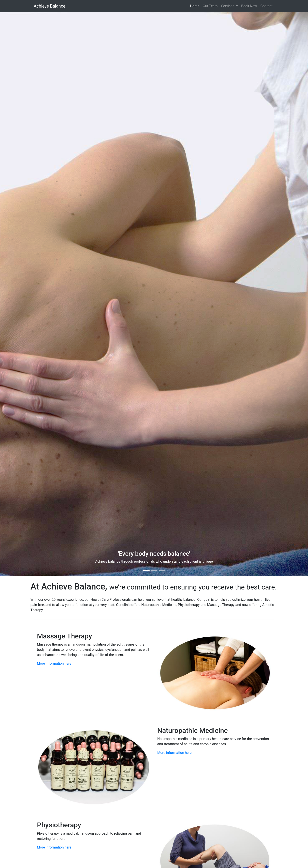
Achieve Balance (50, 6)
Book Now (249, 6)
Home (195, 6)
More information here (54, 663)
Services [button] (228, 6)
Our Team (210, 6)
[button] (23, 294)
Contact (267, 6)
